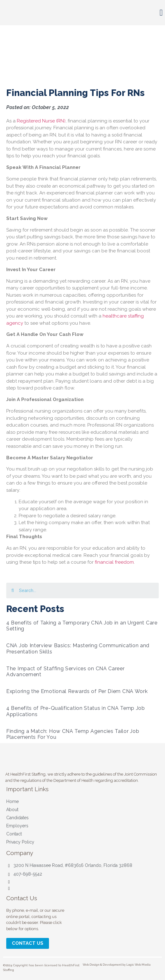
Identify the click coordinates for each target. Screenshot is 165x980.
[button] (161, 13)
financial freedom (114, 562)
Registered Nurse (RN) (41, 121)
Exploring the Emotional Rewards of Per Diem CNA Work (77, 691)
